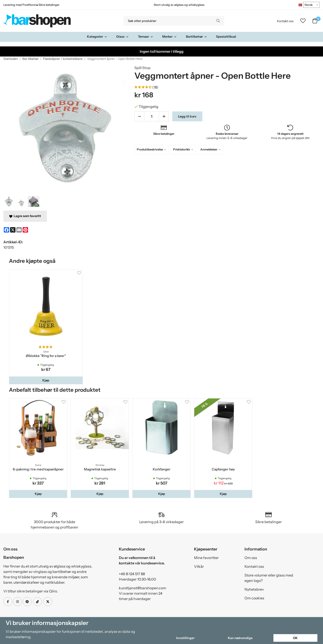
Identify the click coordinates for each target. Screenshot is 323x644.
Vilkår (199, 566)
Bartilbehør (196, 37)
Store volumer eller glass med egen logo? (269, 578)
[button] (46, 380)
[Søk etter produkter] (168, 21)
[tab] (153, 149)
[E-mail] (19, 230)
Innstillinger (185, 638)
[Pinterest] (25, 230)
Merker (169, 37)
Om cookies (254, 598)
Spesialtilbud (226, 37)
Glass (122, 37)
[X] (13, 230)
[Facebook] (7, 230)
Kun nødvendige (240, 638)
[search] (218, 21)
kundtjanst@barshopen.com (143, 588)
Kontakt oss (285, 21)
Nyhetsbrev (254, 589)
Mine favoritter (206, 558)
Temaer (146, 37)
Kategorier (97, 37)
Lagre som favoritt (25, 216)
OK (295, 638)
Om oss (251, 558)
